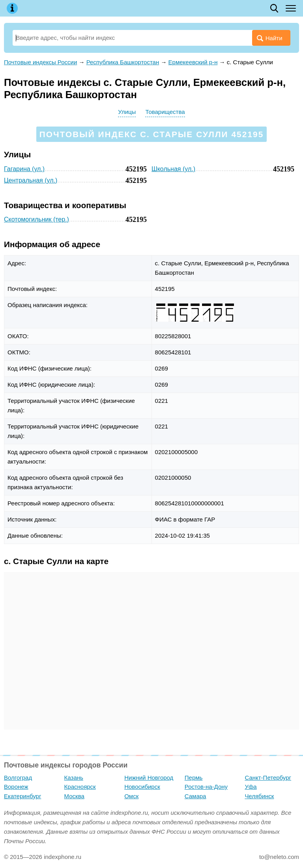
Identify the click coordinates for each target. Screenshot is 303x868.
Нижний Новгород (149, 778)
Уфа (251, 787)
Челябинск (259, 796)
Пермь (194, 778)
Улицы (127, 112)
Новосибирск (142, 787)
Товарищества (165, 112)
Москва (74, 796)
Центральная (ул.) (31, 180)
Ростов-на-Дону (206, 787)
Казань (74, 778)
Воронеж (16, 787)
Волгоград (18, 778)
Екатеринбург (22, 796)
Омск (131, 796)
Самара (195, 796)
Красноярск (80, 787)
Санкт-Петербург (268, 778)
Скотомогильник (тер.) (36, 219)
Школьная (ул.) (173, 169)
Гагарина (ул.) (24, 169)
